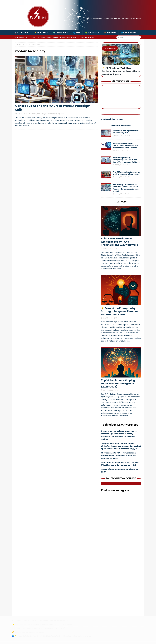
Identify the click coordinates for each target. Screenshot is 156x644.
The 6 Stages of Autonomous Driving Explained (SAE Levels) (126, 173)
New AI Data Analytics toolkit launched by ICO (126, 132)
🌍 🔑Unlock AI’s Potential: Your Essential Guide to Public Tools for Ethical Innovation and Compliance (52, 636)
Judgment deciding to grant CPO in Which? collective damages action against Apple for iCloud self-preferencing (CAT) (121, 446)
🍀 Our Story (91, 33)
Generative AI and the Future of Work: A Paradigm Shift (53, 108)
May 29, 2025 (108, 390)
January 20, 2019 (120, 165)
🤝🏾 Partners (110, 33)
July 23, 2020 (22, 114)
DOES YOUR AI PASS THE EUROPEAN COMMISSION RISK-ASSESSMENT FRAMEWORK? (126, 145)
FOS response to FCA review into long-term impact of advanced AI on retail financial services (119, 456)
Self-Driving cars (121, 126)
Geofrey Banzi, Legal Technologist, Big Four (47, 114)
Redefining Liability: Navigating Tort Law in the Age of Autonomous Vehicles (126, 160)
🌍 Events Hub (60, 33)
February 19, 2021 (120, 136)
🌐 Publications (129, 33)
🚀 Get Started (22, 33)
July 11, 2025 (107, 248)
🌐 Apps (77, 33)
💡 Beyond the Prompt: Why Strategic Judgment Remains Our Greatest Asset (120, 311)
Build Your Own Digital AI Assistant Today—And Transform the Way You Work (119, 242)
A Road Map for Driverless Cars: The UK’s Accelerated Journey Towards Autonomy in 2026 (126, 188)
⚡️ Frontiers (40, 33)
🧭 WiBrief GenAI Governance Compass (28, 632)
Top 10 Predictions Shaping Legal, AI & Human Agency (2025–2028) (118, 383)
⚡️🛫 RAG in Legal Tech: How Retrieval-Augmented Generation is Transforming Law (121, 71)
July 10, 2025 (108, 318)
